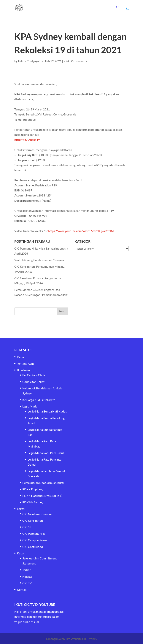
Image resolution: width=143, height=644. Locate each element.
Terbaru (27, 570)
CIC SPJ (27, 527)
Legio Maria (30, 406)
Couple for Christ (33, 382)
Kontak (22, 590)
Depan (21, 357)
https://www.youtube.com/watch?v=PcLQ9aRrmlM (81, 231)
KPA (66, 61)
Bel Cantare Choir (34, 375)
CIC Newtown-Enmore (37, 514)
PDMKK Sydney (33, 502)
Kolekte (27, 576)
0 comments (79, 61)
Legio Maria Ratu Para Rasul (46, 453)
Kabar (21, 553)
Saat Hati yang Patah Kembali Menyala (39, 260)
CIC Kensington (33, 520)
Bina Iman (23, 370)
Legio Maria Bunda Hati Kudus (47, 411)
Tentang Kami (26, 363)
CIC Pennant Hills (34, 533)
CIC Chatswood (33, 547)
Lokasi (21, 509)
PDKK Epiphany (33, 489)
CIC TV (27, 583)
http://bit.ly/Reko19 (27, 140)
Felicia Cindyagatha (31, 61)
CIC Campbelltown (35, 540)
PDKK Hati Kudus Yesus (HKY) (42, 496)
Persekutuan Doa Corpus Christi (43, 483)
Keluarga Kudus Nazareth (39, 400)
